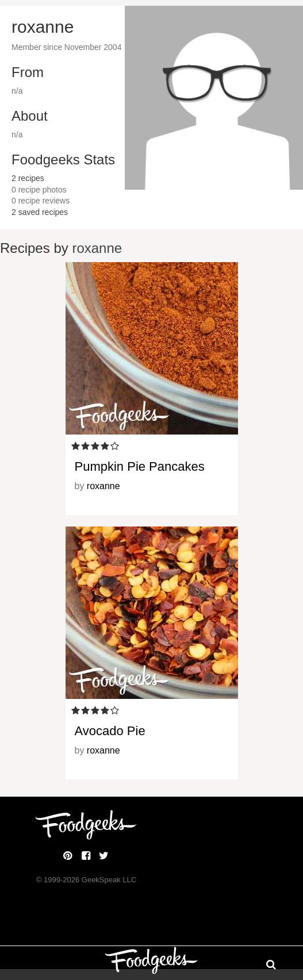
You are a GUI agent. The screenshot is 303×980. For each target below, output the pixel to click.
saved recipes (40, 212)
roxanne (97, 248)
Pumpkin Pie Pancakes (140, 466)
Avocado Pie (110, 731)
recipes (28, 178)
